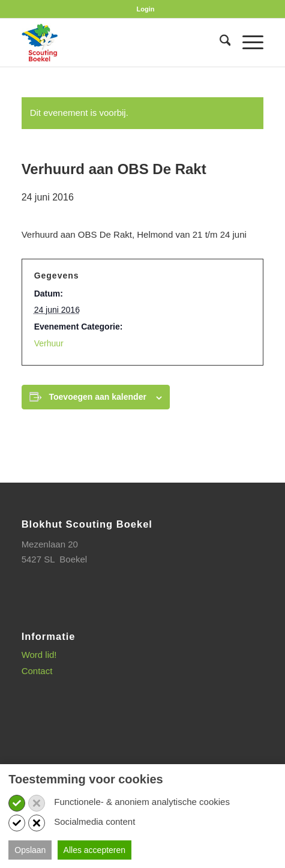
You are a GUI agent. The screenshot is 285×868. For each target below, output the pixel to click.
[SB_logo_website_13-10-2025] (118, 43)
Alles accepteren (95, 850)
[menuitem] (146, 9)
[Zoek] (219, 43)
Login (146, 9)
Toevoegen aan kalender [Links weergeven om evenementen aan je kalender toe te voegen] (98, 397)
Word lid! (39, 655)
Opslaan (30, 850)
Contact (37, 671)
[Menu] (247, 43)
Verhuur (49, 343)
